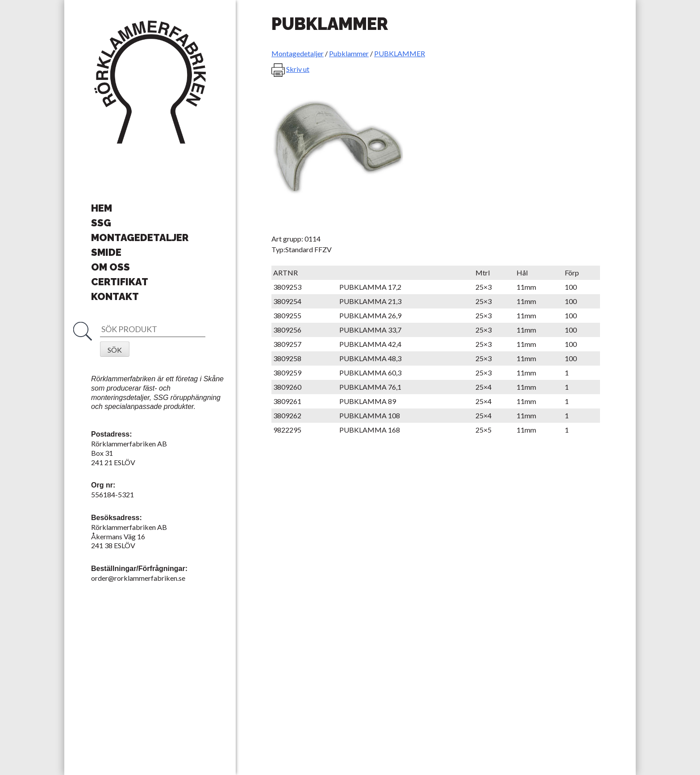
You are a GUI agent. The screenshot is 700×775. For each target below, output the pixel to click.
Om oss (110, 267)
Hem (102, 208)
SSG (101, 223)
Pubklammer (349, 53)
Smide (106, 252)
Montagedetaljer (140, 237)
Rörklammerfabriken (150, 83)
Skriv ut (298, 69)
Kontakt (115, 296)
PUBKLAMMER (400, 53)
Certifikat (120, 282)
